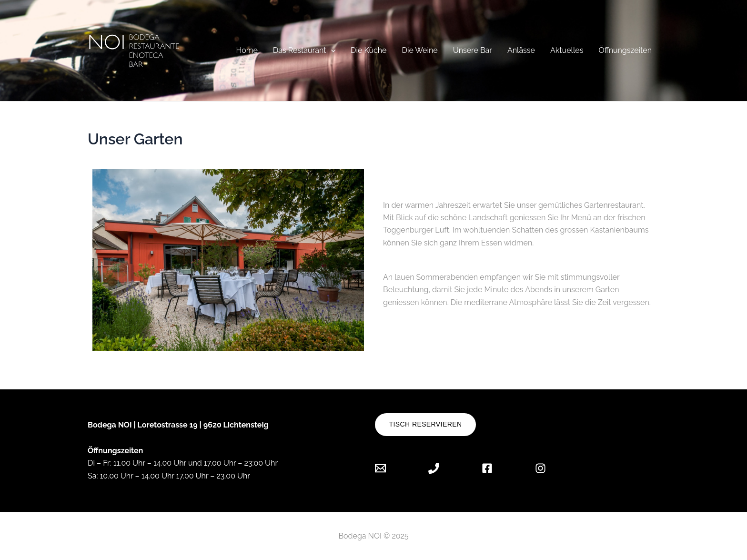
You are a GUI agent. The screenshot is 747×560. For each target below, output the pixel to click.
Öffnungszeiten (625, 50)
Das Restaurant (304, 50)
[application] (331, 50)
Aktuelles (567, 50)
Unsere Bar (473, 50)
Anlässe (521, 50)
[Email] (388, 468)
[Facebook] (487, 468)
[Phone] (434, 468)
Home (247, 50)
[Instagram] (540, 468)
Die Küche (368, 50)
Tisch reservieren (426, 424)
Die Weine (420, 50)
